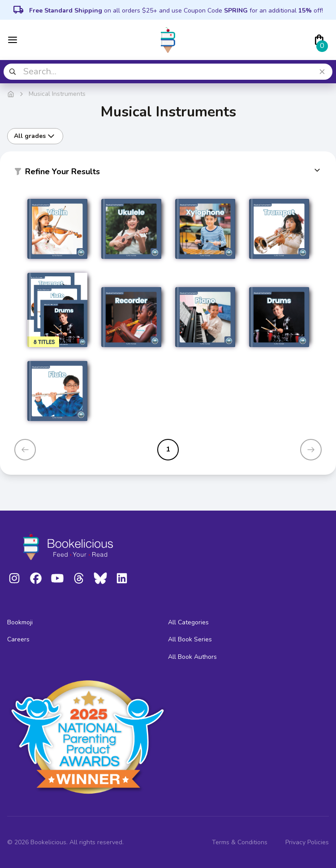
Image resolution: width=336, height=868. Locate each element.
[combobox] (168, 72)
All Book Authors (192, 657)
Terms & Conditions (240, 842)
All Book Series (190, 639)
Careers (18, 639)
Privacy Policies (307, 842)
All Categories (188, 622)
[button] (168, 173)
